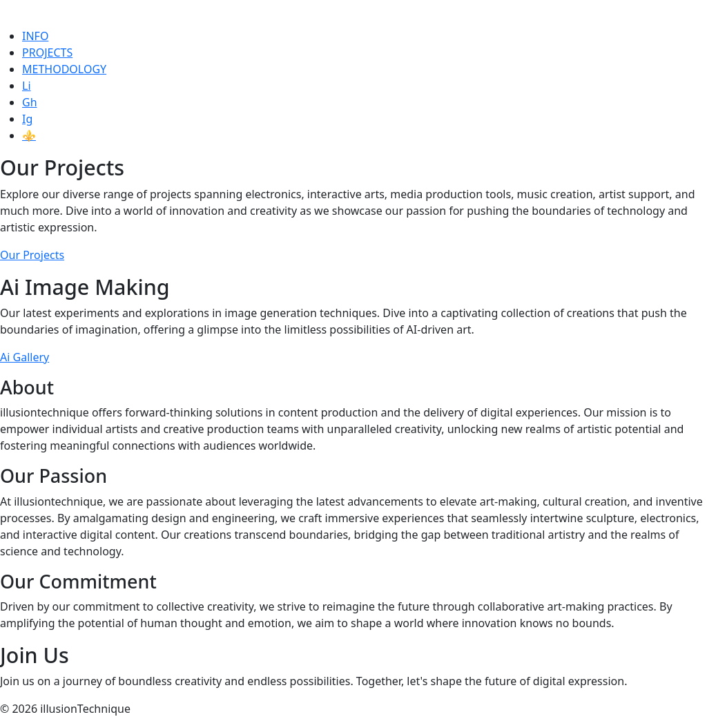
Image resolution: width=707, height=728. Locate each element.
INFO (35, 36)
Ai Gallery (25, 357)
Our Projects (32, 255)
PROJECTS (47, 52)
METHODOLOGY (64, 69)
